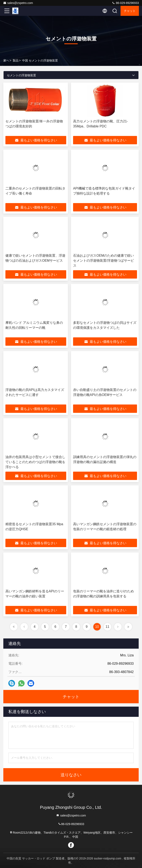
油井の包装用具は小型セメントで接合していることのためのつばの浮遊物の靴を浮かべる (35, 462)
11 (107, 627)
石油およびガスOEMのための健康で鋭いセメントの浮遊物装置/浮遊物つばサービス (103, 261)
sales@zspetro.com (18, 3)
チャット (130, 11)
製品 (16, 60)
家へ (6, 60)
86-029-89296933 (125, 3)
